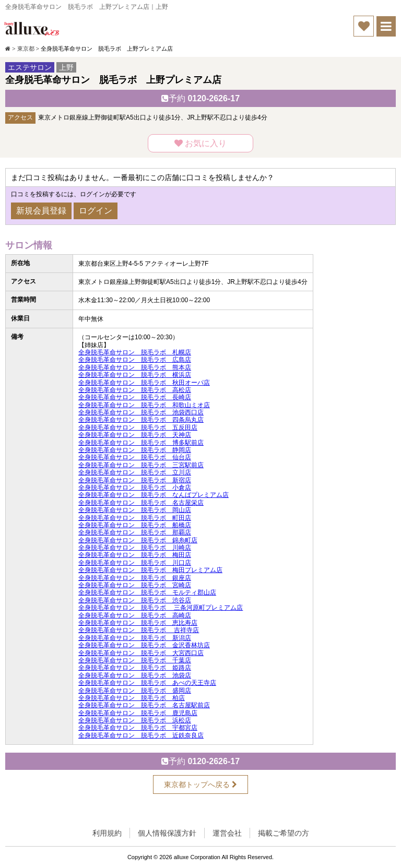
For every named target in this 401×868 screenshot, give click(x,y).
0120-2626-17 (200, 98)
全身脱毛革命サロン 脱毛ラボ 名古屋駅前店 (144, 705)
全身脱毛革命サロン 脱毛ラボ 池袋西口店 (141, 412)
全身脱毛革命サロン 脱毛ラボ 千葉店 (135, 660)
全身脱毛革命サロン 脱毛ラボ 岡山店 (135, 510)
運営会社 (227, 833)
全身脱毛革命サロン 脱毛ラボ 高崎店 (135, 615)
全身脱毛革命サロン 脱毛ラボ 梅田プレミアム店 (150, 570)
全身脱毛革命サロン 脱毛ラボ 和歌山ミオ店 (144, 405)
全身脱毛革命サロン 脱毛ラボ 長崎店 (135, 397)
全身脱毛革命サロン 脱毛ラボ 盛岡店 (135, 691)
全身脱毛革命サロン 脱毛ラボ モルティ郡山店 (147, 592)
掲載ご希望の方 (284, 833)
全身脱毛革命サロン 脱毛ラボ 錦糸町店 (138, 540)
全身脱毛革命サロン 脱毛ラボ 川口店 (135, 563)
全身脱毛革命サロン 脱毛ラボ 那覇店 (135, 532)
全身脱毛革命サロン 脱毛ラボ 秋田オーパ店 (144, 383)
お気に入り (200, 143)
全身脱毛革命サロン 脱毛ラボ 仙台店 (135, 457)
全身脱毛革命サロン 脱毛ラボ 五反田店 (138, 427)
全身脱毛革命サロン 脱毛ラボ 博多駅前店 (141, 443)
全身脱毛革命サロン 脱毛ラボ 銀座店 (135, 578)
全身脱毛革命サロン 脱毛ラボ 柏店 (132, 698)
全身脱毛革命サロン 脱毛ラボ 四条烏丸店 (141, 420)
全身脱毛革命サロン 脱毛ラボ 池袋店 (135, 675)
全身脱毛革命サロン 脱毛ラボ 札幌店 (135, 352)
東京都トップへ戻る (200, 784)
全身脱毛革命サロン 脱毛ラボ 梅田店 (135, 555)
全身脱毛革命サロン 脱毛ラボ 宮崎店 (135, 585)
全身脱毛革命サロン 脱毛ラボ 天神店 (135, 435)
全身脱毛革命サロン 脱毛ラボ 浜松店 (135, 720)
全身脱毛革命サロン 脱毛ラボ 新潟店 (135, 638)
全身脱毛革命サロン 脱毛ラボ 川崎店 (135, 548)
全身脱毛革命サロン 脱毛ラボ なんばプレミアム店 (154, 495)
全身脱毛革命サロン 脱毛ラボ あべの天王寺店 (147, 683)
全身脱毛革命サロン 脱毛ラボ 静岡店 (135, 450)
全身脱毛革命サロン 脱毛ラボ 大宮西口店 (141, 653)
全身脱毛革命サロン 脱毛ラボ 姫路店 (135, 668)
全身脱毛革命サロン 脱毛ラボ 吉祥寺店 (139, 630)
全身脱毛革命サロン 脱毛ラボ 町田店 (135, 518)
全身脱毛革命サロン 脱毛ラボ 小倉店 (135, 487)
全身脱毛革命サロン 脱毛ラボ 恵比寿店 (138, 623)
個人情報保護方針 (167, 833)
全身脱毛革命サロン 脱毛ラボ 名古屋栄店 (141, 503)
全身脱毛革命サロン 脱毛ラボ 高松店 (135, 390)
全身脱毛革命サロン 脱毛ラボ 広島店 (135, 360)
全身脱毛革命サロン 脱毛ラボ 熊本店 (135, 367)
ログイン (96, 211)
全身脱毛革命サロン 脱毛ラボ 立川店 (135, 472)
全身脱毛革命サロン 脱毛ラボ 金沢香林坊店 (144, 645)
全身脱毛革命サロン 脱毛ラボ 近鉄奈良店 (141, 735)
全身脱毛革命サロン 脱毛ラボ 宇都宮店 (138, 728)
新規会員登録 (41, 211)
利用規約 (107, 833)
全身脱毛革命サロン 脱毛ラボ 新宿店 (135, 480)
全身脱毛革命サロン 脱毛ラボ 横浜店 (135, 375)
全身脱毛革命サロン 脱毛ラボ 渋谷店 (135, 600)
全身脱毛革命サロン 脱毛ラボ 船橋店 (135, 525)
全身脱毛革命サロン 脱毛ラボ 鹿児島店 (138, 713)
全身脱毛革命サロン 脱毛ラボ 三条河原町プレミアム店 (161, 608)
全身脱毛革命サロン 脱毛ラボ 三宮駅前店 (141, 465)
